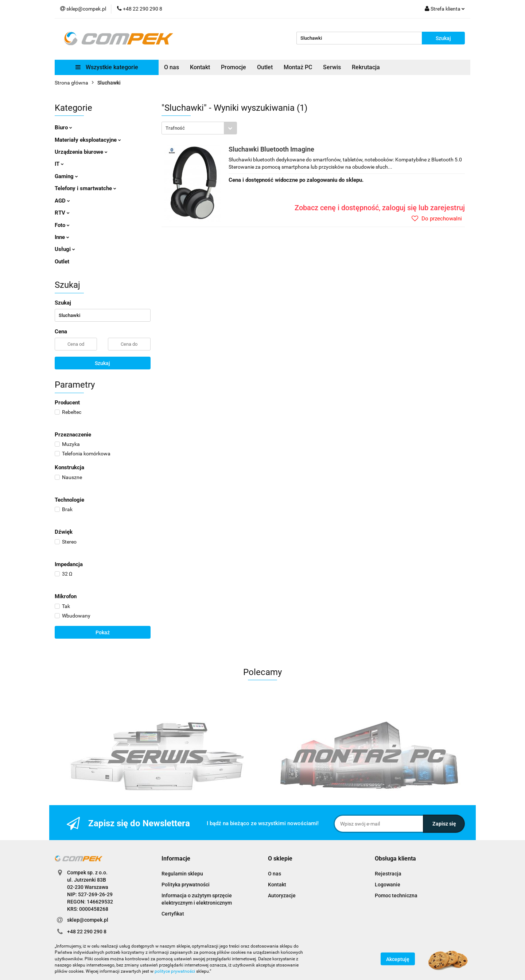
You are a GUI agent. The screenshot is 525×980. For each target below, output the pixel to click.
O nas (172, 67)
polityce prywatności (175, 971)
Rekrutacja (366, 67)
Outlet (265, 67)
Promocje (234, 67)
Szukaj (102, 363)
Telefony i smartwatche (85, 188)
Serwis (332, 67)
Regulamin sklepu (182, 874)
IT (59, 164)
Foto (62, 225)
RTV (62, 213)
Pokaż (103, 632)
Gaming (66, 176)
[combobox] (199, 128)
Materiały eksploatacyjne (88, 140)
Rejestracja (388, 874)
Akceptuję (398, 959)
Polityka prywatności (186, 885)
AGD (62, 201)
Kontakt (200, 67)
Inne (62, 237)
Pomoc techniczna (396, 895)
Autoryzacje (282, 895)
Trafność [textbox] (175, 128)
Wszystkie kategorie (107, 67)
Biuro (63, 128)
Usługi (65, 249)
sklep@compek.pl (88, 920)
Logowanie (388, 885)
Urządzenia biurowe (81, 152)
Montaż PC (298, 67)
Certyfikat (173, 914)
